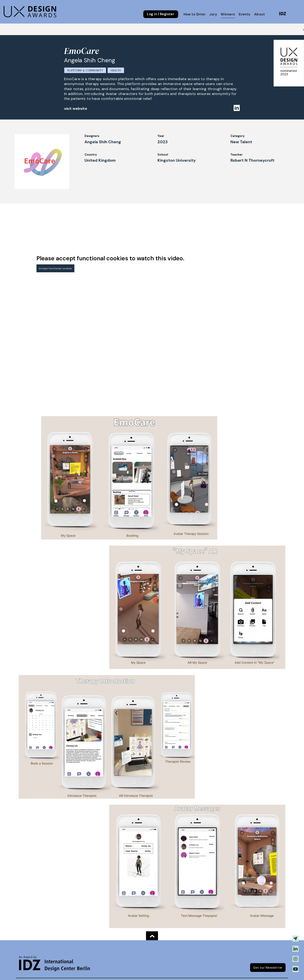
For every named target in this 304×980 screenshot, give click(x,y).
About (260, 14)
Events (245, 14)
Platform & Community (85, 71)
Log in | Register (161, 14)
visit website (76, 109)
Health (116, 71)
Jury (213, 14)
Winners (228, 14)
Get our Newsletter (268, 968)
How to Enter (195, 14)
